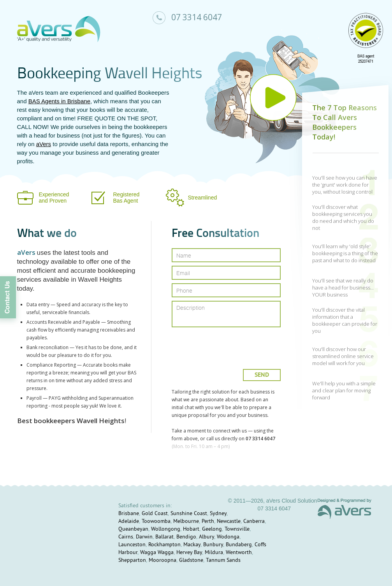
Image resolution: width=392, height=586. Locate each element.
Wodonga (228, 537)
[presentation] (227, 345)
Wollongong (166, 529)
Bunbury (213, 545)
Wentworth (239, 553)
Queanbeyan (133, 529)
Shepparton (132, 560)
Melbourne (186, 522)
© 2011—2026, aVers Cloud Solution (272, 501)
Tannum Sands (223, 560)
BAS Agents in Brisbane (59, 101)
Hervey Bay (189, 553)
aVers (44, 144)
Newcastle (229, 522)
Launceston (132, 545)
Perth (208, 522)
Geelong (212, 529)
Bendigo (186, 537)
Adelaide (129, 522)
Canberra (254, 522)
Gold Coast (155, 514)
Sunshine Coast (189, 514)
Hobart (191, 529)
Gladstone (191, 560)
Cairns (126, 537)
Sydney (218, 514)
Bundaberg (239, 545)
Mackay (192, 545)
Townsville (237, 529)
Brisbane (129, 514)
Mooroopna (163, 560)
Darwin (144, 537)
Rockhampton (164, 545)
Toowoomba (156, 522)
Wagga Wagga (157, 553)
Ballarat (164, 537)
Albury (207, 537)
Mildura (214, 553)
